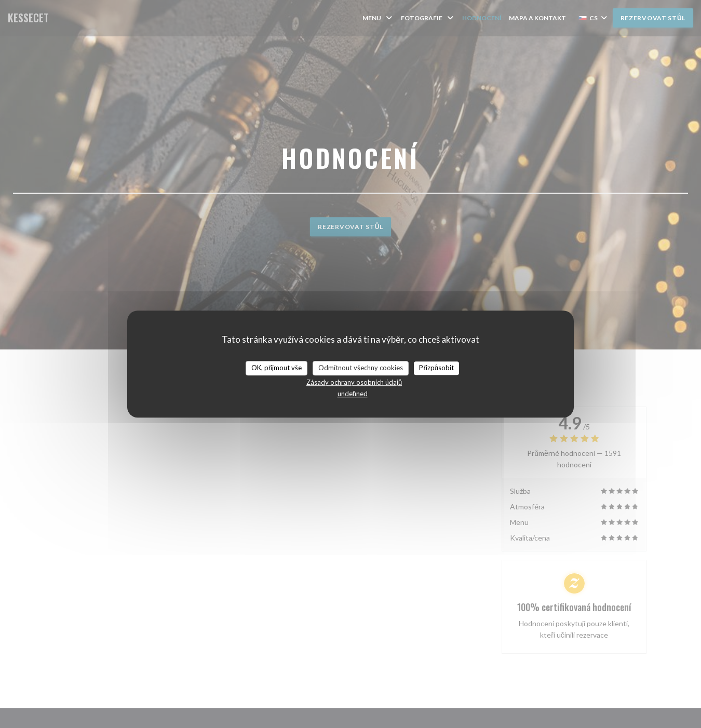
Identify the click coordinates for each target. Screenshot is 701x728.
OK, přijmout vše (277, 368)
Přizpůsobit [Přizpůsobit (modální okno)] (436, 368)
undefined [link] (353, 394)
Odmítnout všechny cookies (361, 368)
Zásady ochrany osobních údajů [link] (354, 382)
